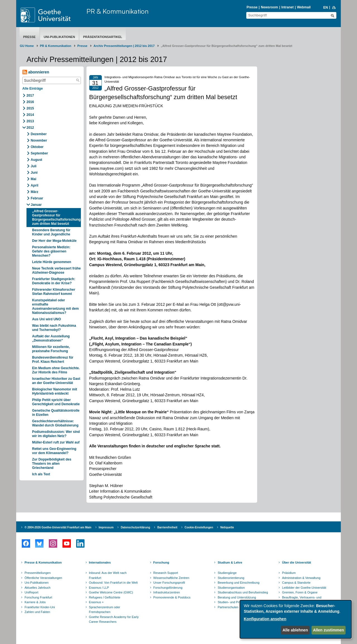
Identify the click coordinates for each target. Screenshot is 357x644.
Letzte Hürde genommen (52, 262)
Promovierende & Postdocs (172, 597)
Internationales (100, 562)
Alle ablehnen (295, 630)
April (34, 185)
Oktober (37, 147)
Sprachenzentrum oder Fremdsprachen (105, 610)
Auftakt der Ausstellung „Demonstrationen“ (51, 338)
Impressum (106, 527)
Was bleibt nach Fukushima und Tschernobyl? (54, 328)
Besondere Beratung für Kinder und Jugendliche (51, 232)
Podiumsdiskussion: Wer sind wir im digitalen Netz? (56, 434)
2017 (30, 96)
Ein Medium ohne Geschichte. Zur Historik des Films (56, 370)
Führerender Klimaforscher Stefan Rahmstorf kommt (54, 292)
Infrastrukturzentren (167, 592)
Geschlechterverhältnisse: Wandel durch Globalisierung (55, 423)
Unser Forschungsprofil (169, 583)
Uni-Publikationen (59, 37)
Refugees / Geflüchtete (105, 597)
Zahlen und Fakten (37, 612)
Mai (33, 179)
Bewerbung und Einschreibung (238, 583)
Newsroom (269, 7)
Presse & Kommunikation (43, 562)
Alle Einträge (32, 89)
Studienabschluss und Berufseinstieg (243, 592)
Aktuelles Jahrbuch (38, 588)
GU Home (27, 46)
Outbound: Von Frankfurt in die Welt (113, 583)
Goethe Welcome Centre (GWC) (111, 592)
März (34, 192)
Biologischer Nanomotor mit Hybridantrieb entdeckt (55, 391)
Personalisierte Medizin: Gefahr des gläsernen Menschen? (51, 251)
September (39, 153)
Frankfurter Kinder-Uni (40, 607)
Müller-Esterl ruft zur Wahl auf (56, 442)
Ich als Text (41, 474)
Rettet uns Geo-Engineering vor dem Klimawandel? (54, 451)
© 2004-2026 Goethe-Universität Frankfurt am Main (58, 527)
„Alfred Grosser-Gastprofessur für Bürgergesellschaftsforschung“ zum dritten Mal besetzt (56, 217)
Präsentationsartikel (103, 37)
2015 (30, 108)
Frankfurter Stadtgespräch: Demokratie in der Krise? (54, 281)
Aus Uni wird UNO (46, 319)
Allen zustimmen (328, 630)
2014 (30, 115)
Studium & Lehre (230, 562)
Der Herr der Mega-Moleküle (54, 241)
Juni (34, 173)
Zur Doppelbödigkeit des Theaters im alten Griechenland (52, 464)
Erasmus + (96, 602)
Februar (37, 198)
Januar (36, 205)
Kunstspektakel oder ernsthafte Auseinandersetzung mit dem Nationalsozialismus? (55, 307)
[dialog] (296, 619)
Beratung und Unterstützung (237, 597)
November (39, 140)
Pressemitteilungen (38, 573)
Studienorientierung (231, 578)
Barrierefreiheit (167, 527)
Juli (34, 166)
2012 (30, 128)
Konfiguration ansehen (265, 619)
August (36, 160)
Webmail (304, 7)
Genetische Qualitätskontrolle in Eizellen (56, 413)
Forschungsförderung (168, 588)
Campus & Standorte (296, 583)
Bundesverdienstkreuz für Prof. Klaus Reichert (53, 360)
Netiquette (227, 527)
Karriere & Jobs (35, 602)
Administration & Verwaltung (301, 578)
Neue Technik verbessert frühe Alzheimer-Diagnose (56, 270)
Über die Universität (296, 562)
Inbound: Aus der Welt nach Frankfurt (108, 575)
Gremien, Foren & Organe (300, 592)
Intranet (288, 7)
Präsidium (289, 573)
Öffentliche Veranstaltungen (43, 578)
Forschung (161, 562)
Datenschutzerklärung (135, 527)
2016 (30, 102)
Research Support (166, 573)
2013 (30, 121)
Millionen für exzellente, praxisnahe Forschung (51, 349)
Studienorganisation (231, 588)
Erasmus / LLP (99, 588)
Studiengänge (227, 573)
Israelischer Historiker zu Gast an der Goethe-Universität (56, 381)
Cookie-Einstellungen (199, 527)
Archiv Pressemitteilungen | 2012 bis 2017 (124, 46)
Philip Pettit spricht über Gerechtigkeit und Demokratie (56, 402)
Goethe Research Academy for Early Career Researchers (114, 619)
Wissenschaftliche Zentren (171, 578)
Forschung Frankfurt (38, 597)
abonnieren (36, 72)
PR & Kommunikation (118, 11)
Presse (252, 7)
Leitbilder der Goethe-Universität (304, 588)
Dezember (39, 134)
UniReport (32, 592)
